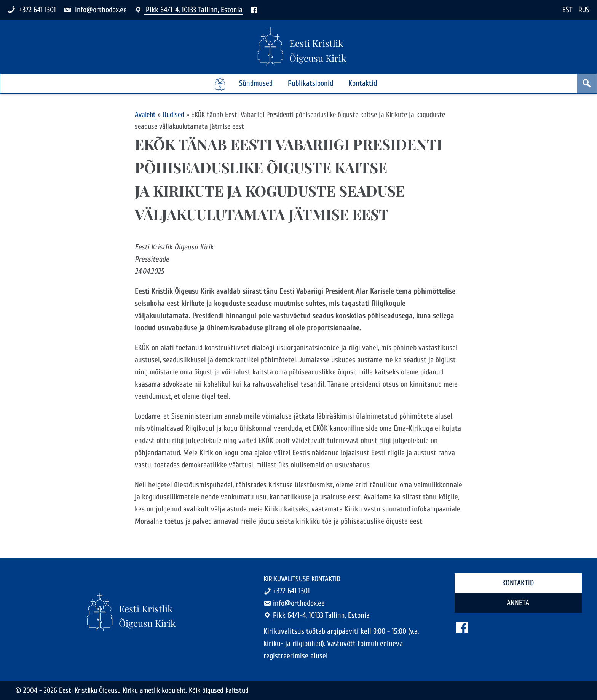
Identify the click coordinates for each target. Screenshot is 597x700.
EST (567, 10)
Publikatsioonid (310, 83)
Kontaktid (363, 83)
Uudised (173, 115)
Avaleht (145, 115)
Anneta (518, 603)
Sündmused (256, 83)
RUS (584, 10)
